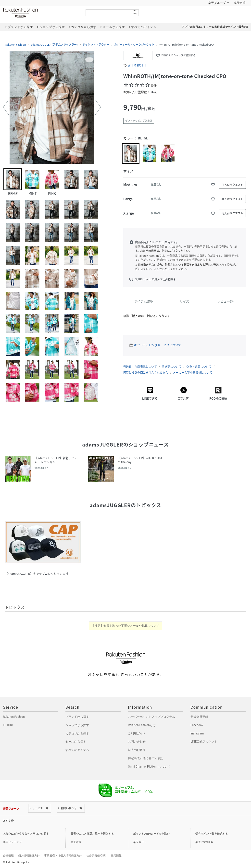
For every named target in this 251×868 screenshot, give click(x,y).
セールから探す (76, 742)
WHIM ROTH (137, 65)
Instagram (197, 733)
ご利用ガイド (137, 733)
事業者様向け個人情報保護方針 (63, 855)
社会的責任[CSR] (96, 855)
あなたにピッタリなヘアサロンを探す (26, 834)
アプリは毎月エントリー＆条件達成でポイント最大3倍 (215, 27)
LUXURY (8, 725)
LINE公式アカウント (204, 742)
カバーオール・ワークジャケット (134, 45)
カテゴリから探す (77, 733)
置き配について (172, 367)
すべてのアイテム (77, 750)
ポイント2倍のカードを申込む (151, 834)
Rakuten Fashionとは (142, 725)
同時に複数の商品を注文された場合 (146, 373)
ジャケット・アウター (96, 45)
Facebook (197, 725)
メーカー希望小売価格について (193, 373)
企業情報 (8, 855)
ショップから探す (77, 725)
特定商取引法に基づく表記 (146, 758)
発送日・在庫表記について (140, 367)
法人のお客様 (137, 750)
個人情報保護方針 (29, 855)
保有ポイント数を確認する (212, 834)
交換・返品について (199, 367)
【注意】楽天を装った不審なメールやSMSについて (126, 626)
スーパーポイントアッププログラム (151, 717)
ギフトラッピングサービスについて (158, 345)
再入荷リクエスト (232, 185)
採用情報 (116, 855)
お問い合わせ (137, 742)
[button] (6, 107)
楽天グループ (217, 3)
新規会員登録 (199, 717)
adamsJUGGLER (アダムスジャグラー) (54, 45)
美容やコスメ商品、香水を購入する (92, 834)
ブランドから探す (77, 717)
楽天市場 (240, 3)
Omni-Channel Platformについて (149, 767)
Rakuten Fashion (41, 13)
